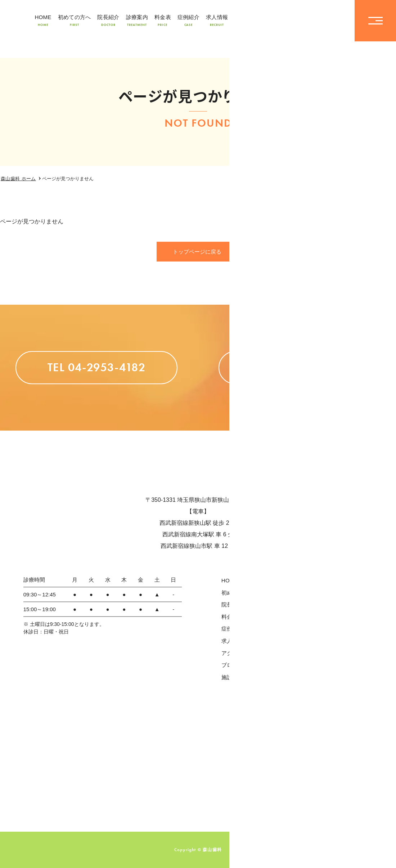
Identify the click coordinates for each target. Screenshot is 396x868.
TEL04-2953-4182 (304, 21)
